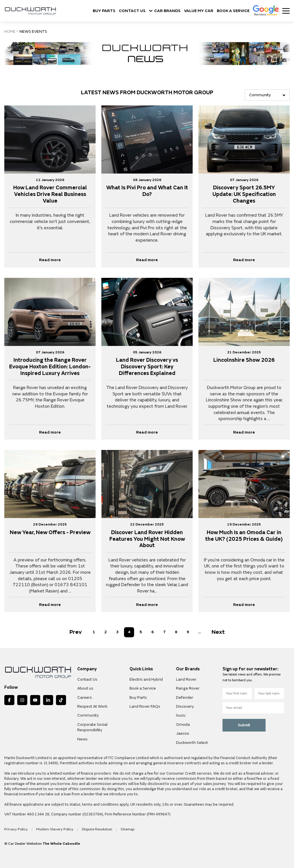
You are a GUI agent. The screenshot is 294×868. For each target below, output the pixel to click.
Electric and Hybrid (146, 679)
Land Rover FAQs (145, 706)
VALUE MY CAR (199, 11)
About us (85, 687)
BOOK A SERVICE (233, 11)
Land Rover (186, 679)
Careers (85, 697)
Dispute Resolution (93, 828)
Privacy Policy (16, 828)
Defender (185, 697)
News (82, 738)
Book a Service (143, 687)
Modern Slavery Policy (52, 828)
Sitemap (122, 828)
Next (218, 631)
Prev (76, 631)
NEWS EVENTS (32, 32)
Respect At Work (92, 706)
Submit (244, 724)
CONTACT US (132, 11)
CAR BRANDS (165, 11)
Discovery (185, 706)
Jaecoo (183, 733)
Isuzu (181, 715)
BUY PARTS (104, 11)
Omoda (183, 724)
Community (88, 715)
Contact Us (87, 679)
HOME (10, 32)
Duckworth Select (192, 742)
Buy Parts (138, 697)
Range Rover (188, 687)
